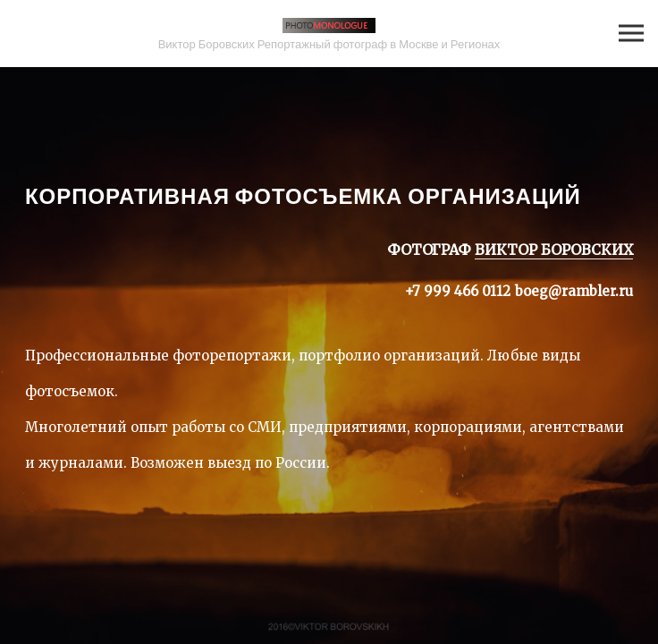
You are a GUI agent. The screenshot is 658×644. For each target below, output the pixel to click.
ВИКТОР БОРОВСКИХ (554, 250)
